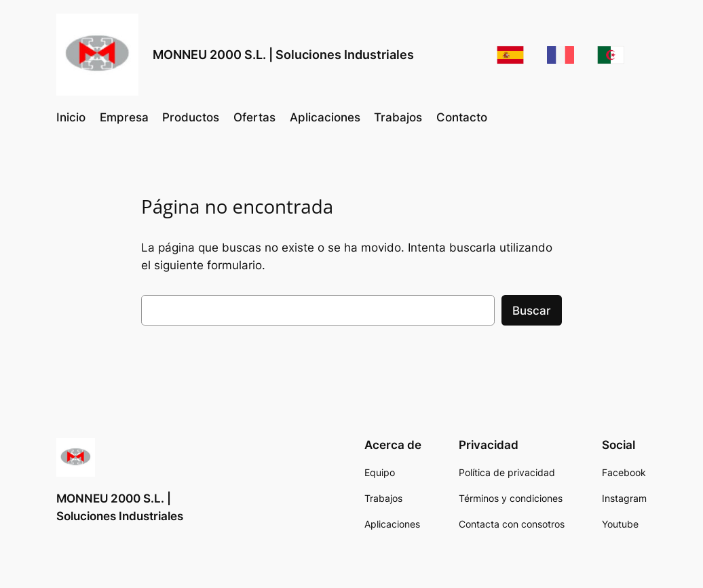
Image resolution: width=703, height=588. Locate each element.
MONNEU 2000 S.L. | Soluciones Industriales (283, 55)
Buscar (532, 311)
